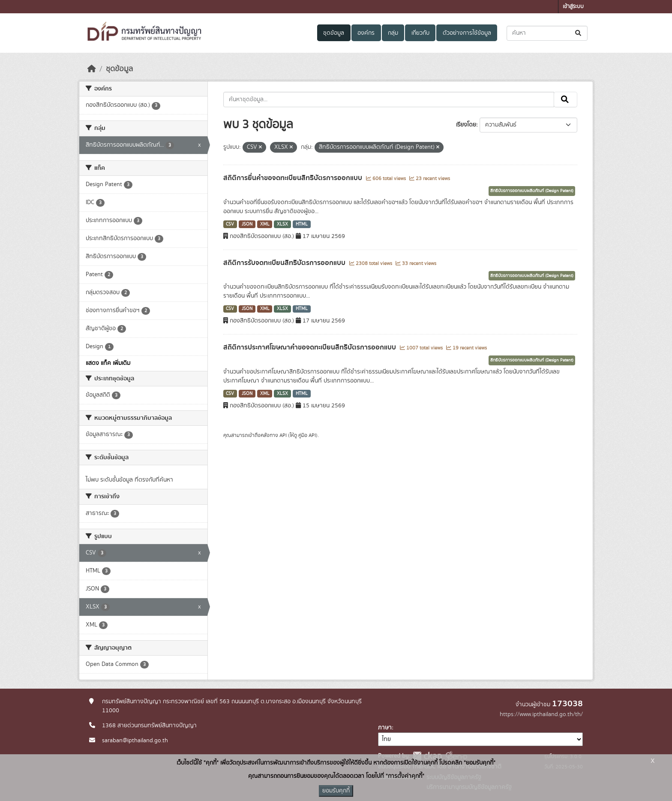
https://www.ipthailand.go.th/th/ (541, 714)
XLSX (282, 224)
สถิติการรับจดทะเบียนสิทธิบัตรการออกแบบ (285, 263)
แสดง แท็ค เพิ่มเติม (108, 363)
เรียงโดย (466, 125)
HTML (302, 224)
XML (265, 224)
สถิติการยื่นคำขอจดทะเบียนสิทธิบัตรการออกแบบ (294, 178)
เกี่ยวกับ (420, 33)
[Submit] (579, 33)
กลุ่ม (393, 33)
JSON (247, 224)
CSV (230, 224)
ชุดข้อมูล (334, 33)
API (283, 435)
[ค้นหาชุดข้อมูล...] (547, 33)
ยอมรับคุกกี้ (336, 791)
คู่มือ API (307, 435)
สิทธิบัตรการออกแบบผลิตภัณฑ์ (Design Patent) (532, 191)
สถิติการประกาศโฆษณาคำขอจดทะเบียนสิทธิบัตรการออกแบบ (310, 347)
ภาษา (385, 728)
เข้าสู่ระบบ (573, 7)
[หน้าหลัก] (92, 69)
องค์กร (366, 33)
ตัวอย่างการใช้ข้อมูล (467, 33)
